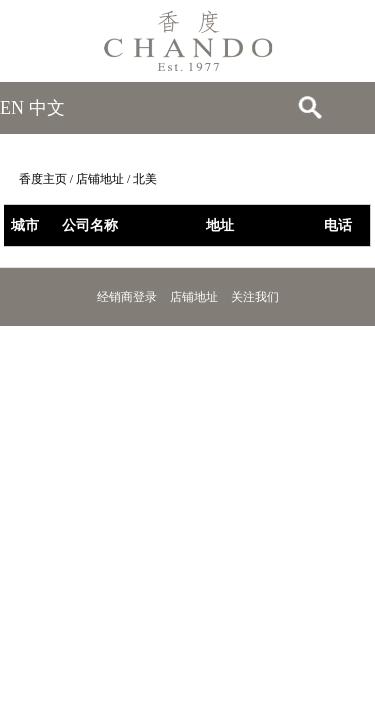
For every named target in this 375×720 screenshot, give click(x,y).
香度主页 (43, 179)
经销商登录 (127, 297)
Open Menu (350, 108)
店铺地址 (100, 179)
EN (12, 108)
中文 (47, 108)
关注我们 (255, 297)
